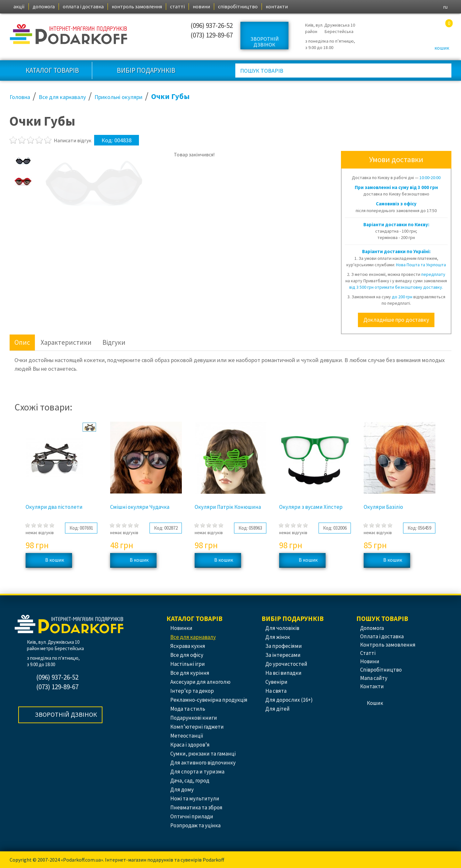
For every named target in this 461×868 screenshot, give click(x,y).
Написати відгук (73, 140)
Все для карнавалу (193, 637)
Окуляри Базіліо (383, 507)
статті (177, 6)
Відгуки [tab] (114, 342)
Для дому (182, 789)
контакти (277, 6)
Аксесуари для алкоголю (200, 682)
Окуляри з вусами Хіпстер (311, 507)
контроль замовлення (137, 6)
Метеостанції (187, 736)
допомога (44, 6)
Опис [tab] (22, 342)
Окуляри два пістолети (54, 507)
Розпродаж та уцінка (195, 825)
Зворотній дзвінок (265, 42)
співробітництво (238, 6)
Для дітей (278, 709)
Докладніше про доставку (396, 320)
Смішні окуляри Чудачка (140, 507)
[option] (23, 161)
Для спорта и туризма (197, 772)
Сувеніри (276, 682)
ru (445, 7)
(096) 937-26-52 (212, 25)
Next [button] (447, 503)
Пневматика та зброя (196, 807)
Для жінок (278, 637)
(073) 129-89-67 (212, 35)
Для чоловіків (282, 628)
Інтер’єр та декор (192, 691)
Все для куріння (190, 673)
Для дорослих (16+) (289, 700)
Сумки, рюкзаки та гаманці (203, 754)
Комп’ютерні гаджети (197, 727)
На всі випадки (283, 673)
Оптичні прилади (192, 816)
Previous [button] (14, 503)
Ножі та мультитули (195, 798)
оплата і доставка (83, 6)
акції (19, 6)
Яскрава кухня (188, 646)
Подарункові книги (194, 718)
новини (201, 6)
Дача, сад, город (190, 781)
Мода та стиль (188, 709)
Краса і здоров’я (190, 745)
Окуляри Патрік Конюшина (228, 507)
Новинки (181, 628)
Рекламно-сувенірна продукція (209, 700)
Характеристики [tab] (66, 342)
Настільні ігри (188, 664)
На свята (276, 691)
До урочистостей (286, 664)
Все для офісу (187, 655)
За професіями (284, 646)
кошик (442, 48)
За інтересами (283, 655)
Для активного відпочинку (203, 763)
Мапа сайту (374, 678)
